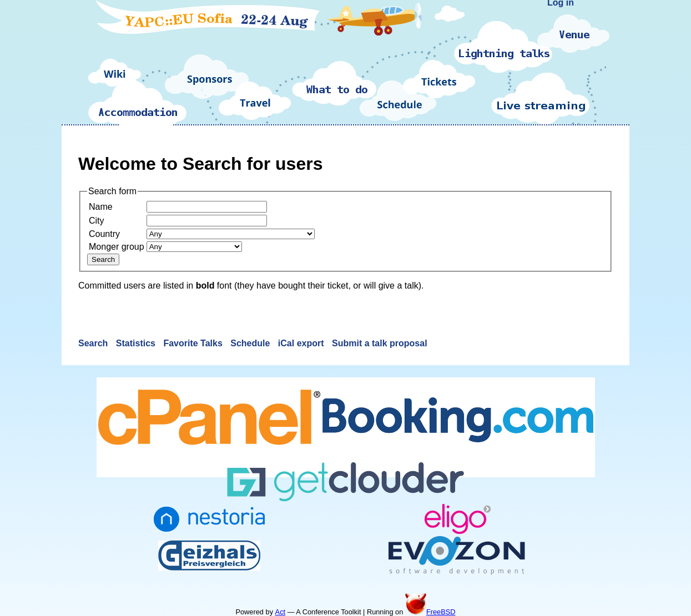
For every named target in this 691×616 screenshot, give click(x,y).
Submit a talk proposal (380, 343)
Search (94, 343)
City (97, 221)
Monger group (117, 247)
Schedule (251, 343)
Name (101, 207)
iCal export (302, 343)
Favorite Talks (194, 343)
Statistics (137, 343)
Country (104, 234)
